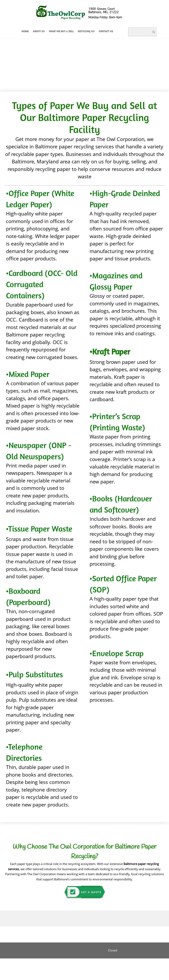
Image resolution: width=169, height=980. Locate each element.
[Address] (56, 950)
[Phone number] (72, 950)
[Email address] (64, 950)
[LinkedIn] (88, 950)
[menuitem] (25, 32)
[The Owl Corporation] (86, 13)
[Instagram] (96, 950)
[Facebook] (80, 950)
